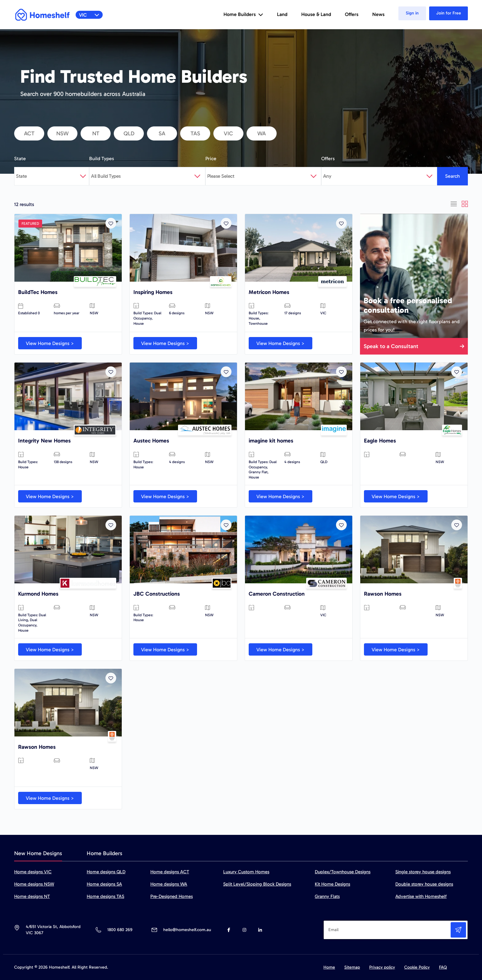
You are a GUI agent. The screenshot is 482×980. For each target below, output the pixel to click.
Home (329, 967)
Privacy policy (382, 967)
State (20, 159)
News (378, 14)
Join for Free (449, 13)
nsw (62, 133)
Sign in (412, 13)
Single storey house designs (423, 872)
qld (129, 133)
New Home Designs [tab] (38, 853)
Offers (352, 14)
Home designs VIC (33, 872)
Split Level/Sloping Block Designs (257, 884)
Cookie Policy (417, 967)
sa (162, 133)
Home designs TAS (105, 896)
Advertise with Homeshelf (421, 896)
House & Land (316, 14)
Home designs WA (169, 884)
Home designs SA (104, 884)
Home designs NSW (34, 884)
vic (228, 133)
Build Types (102, 159)
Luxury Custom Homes (246, 872)
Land (282, 14)
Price (211, 159)
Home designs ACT (170, 872)
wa (262, 133)
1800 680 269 (120, 930)
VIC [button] (89, 15)
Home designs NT (32, 896)
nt (96, 133)
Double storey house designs (424, 884)
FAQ (443, 967)
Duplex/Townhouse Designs (343, 872)
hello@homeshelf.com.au (187, 930)
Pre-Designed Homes (172, 896)
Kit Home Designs (332, 884)
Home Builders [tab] (105, 853)
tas (195, 133)
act (29, 133)
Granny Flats (327, 896)
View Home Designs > (50, 343)
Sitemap (352, 967)
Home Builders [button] (243, 14)
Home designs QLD (106, 872)
